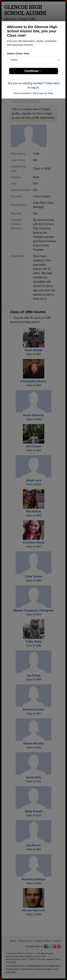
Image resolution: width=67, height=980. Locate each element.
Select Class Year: (18, 53)
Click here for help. (43, 93)
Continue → (33, 71)
